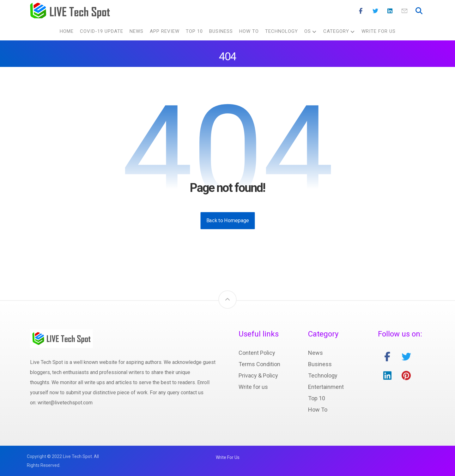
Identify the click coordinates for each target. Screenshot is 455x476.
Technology (323, 375)
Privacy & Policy (258, 375)
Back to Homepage (227, 220)
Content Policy (257, 353)
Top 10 (317, 398)
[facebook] (387, 357)
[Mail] (404, 11)
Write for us (253, 387)
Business (320, 364)
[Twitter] (375, 11)
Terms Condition (259, 364)
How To (318, 410)
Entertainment (326, 387)
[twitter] (406, 357)
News (315, 353)
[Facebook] (361, 11)
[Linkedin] (390, 11)
